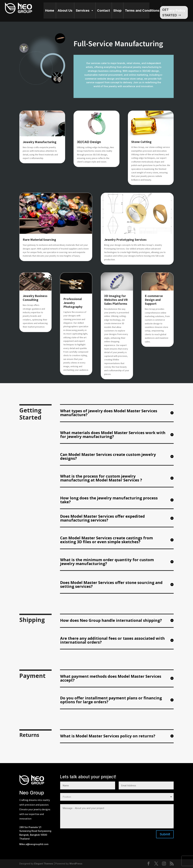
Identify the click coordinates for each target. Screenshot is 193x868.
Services (85, 11)
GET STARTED (170, 12)
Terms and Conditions (142, 11)
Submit (165, 834)
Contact (104, 11)
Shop (117, 11)
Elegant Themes (44, 864)
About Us (65, 11)
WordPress (76, 864)
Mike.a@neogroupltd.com (34, 844)
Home (50, 11)
